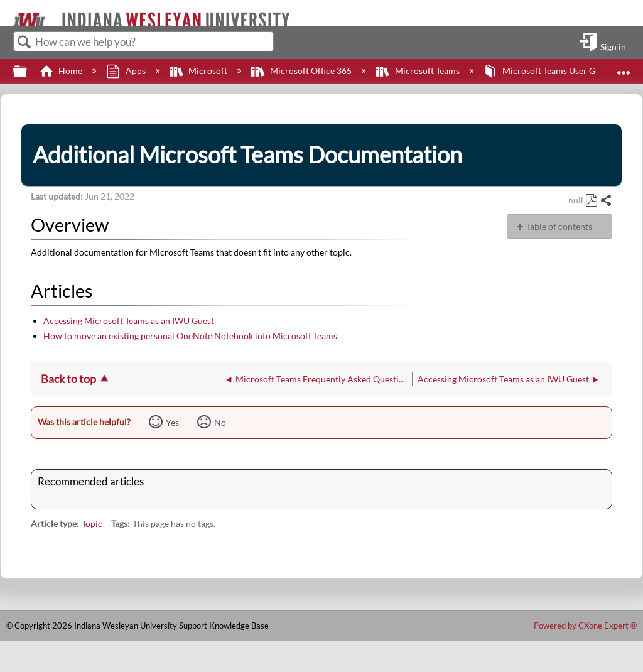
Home (62, 71)
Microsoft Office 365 (302, 71)
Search (24, 42)
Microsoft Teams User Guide (549, 71)
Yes (172, 422)
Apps (127, 71)
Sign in (613, 46)
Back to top (68, 379)
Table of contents (559, 226)
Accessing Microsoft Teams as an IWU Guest (129, 321)
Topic (92, 523)
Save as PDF (591, 201)
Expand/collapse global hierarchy (28, 72)
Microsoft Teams (418, 71)
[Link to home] (8, 13)
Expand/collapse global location (624, 68)
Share (606, 201)
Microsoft (199, 71)
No (220, 422)
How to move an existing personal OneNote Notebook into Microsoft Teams (190, 336)
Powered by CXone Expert (585, 626)
